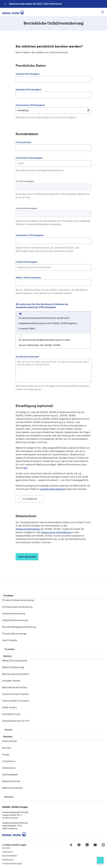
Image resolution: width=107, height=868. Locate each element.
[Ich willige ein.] (20, 499)
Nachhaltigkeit (10, 775)
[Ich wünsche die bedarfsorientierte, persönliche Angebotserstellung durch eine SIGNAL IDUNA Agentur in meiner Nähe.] (20, 314)
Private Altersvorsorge (14, 634)
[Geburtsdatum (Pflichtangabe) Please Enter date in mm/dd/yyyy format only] (53, 110)
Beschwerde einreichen (15, 687)
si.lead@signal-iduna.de (53, 489)
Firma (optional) (23, 142)
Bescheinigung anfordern (16, 674)
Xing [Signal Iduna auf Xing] (71, 845)
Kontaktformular (11, 714)
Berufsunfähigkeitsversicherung (19, 627)
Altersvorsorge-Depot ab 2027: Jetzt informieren (35, 4)
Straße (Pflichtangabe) (26, 208)
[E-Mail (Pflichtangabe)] (53, 267)
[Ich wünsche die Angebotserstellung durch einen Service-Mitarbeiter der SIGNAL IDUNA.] (20, 336)
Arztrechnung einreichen (16, 694)
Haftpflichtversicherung (15, 620)
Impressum (7, 852)
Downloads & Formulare (15, 701)
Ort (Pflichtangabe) (25, 181)
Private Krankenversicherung (18, 600)
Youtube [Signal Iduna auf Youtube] (95, 845)
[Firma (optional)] (53, 148)
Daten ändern (10, 707)
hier (25, 468)
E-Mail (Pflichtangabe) (26, 262)
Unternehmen (10, 741)
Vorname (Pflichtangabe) (28, 74)
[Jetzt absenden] (27, 557)
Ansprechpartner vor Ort (16, 721)
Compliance (9, 761)
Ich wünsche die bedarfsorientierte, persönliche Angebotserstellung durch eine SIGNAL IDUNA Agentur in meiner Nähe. (48, 323)
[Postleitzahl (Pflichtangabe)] (53, 163)
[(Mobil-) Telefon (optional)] (53, 283)
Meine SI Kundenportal (15, 661)
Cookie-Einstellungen (12, 864)
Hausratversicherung (14, 614)
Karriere (7, 748)
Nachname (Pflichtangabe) (28, 90)
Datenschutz (9, 768)
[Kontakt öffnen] (100, 860)
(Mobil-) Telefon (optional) (28, 278)
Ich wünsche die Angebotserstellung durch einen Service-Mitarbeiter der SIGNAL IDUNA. (44, 343)
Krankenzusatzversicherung (17, 607)
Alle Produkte (10, 640)
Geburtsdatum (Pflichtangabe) (30, 105)
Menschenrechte (11, 781)
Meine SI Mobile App (13, 667)
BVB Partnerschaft (12, 788)
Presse (6, 755)
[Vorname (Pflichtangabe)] (53, 79)
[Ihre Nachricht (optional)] (53, 371)
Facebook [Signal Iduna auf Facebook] (79, 845)
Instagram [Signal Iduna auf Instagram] (103, 845)
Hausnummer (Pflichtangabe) (30, 235)
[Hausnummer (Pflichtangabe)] (53, 241)
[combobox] (53, 187)
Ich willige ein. (30, 499)
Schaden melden (11, 681)
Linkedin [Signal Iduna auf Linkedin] (87, 845)
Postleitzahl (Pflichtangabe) (29, 158)
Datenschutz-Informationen (57, 532)
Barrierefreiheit (10, 856)
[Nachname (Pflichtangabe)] (53, 95)
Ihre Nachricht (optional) (27, 357)
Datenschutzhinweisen (28, 529)
